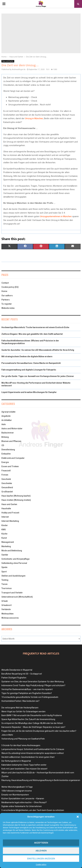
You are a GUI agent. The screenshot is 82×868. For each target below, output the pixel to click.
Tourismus (7, 588)
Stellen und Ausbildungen (13, 576)
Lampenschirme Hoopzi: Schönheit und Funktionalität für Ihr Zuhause (33, 749)
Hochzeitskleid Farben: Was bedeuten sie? (20, 701)
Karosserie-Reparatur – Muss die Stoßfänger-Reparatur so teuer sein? (33, 727)
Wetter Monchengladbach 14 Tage (17, 787)
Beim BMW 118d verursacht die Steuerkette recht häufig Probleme (32, 715)
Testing (5, 580)
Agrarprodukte (8, 412)
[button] (78, 817)
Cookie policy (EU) (10, 287)
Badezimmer (8, 433)
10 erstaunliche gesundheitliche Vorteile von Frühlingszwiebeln (30, 697)
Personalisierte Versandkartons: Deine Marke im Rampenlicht (31, 363)
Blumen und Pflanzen (11, 441)
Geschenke (7, 483)
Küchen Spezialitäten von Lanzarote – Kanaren (23, 799)
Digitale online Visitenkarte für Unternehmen (22, 806)
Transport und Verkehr (12, 593)
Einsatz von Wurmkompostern (15, 795)
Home (4, 291)
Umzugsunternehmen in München (56, 216)
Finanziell (6, 471)
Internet (5, 517)
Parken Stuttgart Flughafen (14, 678)
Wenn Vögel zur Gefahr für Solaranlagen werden (23, 712)
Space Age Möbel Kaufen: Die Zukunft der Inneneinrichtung (28, 719)
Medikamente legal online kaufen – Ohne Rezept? (24, 802)
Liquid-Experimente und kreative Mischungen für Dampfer (29, 392)
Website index (8, 308)
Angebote (6, 416)
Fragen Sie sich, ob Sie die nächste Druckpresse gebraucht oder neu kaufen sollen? (39, 731)
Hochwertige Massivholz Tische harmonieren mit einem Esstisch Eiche (35, 327)
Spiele (4, 567)
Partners (6, 300)
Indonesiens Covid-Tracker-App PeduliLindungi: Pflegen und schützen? (33, 685)
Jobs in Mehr (7, 735)
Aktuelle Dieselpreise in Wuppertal (17, 670)
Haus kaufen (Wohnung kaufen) (16, 496)
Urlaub (5, 601)
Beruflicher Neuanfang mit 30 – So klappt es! (22, 674)
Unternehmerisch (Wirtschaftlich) (17, 597)
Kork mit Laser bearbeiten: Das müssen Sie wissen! (24, 769)
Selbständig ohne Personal (14, 563)
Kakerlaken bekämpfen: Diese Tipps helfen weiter (24, 765)
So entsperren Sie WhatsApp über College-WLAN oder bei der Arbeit (32, 723)
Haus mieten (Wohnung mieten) (16, 500)
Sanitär (5, 555)
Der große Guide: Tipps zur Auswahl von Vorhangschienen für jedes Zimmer (38, 376)
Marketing (6, 546)
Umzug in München (34, 118)
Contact (5, 283)
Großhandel (7, 492)
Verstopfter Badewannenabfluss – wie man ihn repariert (27, 689)
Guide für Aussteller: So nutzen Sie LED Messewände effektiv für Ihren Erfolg (38, 350)
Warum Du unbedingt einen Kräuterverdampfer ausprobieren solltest (33, 753)
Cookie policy (41, 865)
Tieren (4, 584)
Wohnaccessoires (10, 618)
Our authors (7, 296)
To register (7, 304)
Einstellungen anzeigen (41, 859)
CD (3, 445)
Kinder (5, 525)
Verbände (6, 609)
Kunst (4, 538)
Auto (4, 424)
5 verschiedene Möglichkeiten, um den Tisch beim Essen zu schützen (33, 810)
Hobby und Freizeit (10, 513)
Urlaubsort (6, 605)
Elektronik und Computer (13, 458)
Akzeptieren (41, 843)
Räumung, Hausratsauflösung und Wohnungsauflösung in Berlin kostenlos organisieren (41, 780)
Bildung (5, 437)
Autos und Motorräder (12, 429)
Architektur (7, 420)
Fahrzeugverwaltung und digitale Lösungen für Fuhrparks (29, 370)
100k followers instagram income (17, 791)
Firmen (5, 475)
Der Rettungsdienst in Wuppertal (16, 761)
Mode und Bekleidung (12, 551)
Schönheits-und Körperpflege (15, 559)
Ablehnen (41, 851)
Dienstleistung (8, 450)
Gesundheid (7, 487)
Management (8, 542)
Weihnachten (7, 614)
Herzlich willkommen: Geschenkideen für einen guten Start (28, 757)
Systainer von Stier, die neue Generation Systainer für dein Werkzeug (33, 682)
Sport (4, 572)
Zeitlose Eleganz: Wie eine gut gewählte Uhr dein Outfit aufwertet (32, 334)
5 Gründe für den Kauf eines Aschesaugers (21, 745)
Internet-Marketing (10, 521)
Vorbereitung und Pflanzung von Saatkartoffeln (23, 739)
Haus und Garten (8, 61)
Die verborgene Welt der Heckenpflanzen (20, 708)
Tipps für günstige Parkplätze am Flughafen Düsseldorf (27, 693)
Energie (5, 462)
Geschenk (6, 479)
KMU (4, 530)
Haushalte (6, 508)
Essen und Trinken (10, 466)
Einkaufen (6, 454)
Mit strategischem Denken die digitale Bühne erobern (27, 356)
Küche (4, 534)
